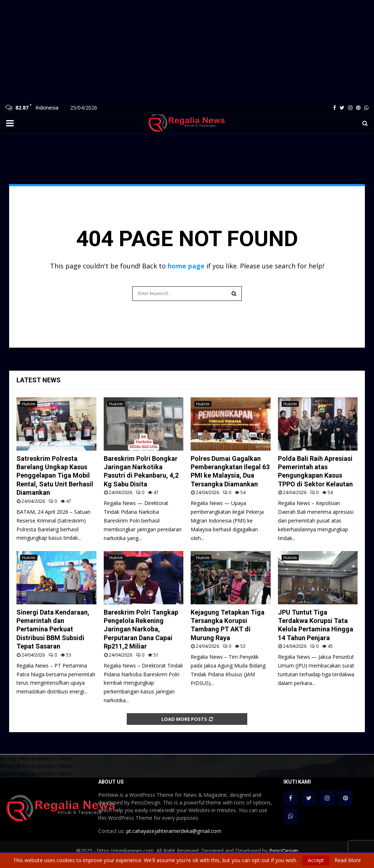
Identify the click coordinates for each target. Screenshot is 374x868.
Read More (348, 860)
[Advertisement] (187, 51)
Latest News (39, 380)
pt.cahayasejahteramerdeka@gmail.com (174, 831)
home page (186, 266)
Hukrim (29, 404)
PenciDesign (284, 851)
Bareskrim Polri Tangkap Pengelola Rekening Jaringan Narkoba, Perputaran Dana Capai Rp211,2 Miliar (141, 629)
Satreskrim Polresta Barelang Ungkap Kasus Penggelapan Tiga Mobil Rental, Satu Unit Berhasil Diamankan (55, 476)
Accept (316, 860)
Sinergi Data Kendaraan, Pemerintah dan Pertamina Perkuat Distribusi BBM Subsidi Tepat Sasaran (53, 629)
